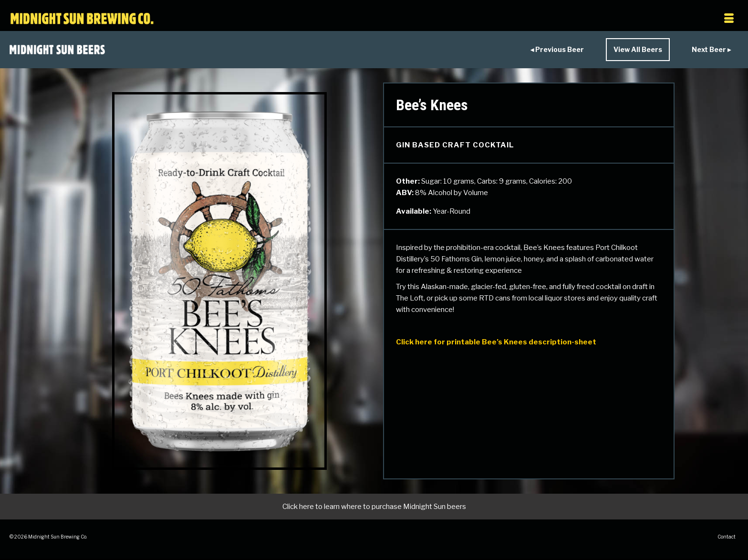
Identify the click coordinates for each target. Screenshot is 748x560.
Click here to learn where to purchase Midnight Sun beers (374, 507)
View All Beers (638, 49)
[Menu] (631, 19)
